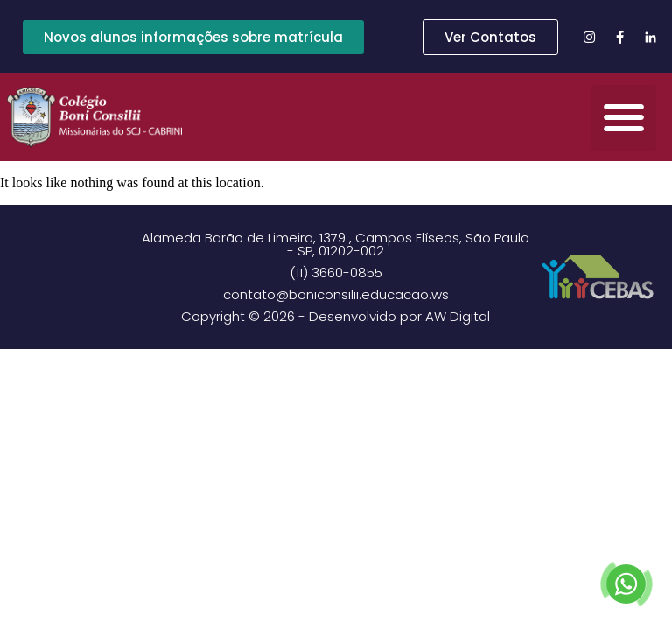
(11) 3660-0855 (336, 273)
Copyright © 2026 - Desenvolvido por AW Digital (336, 316)
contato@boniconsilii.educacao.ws (336, 294)
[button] (623, 118)
